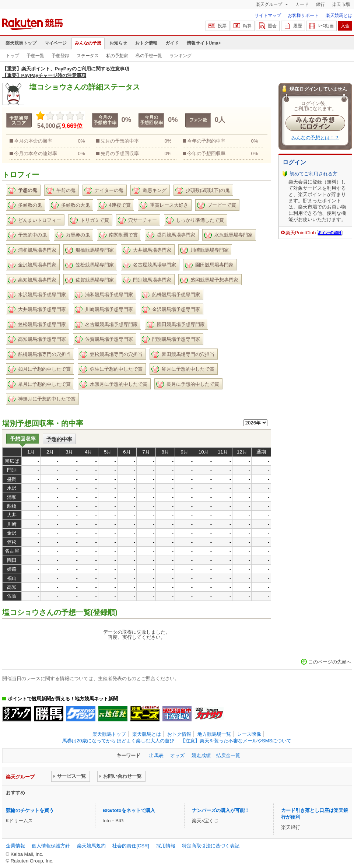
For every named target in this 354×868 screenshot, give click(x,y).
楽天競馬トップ (21, 43)
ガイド (172, 43)
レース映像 (249, 734)
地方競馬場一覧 (214, 734)
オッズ (177, 755)
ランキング (180, 56)
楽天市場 (341, 4)
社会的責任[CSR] (131, 846)
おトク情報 (146, 43)
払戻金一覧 (228, 755)
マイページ (56, 43)
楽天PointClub (301, 233)
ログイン (294, 162)
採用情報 (166, 846)
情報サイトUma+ (204, 43)
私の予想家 (117, 56)
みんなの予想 (88, 43)
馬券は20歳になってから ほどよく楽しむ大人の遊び (118, 741)
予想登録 (60, 56)
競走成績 (201, 755)
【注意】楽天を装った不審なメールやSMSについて (236, 741)
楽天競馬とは (339, 15)
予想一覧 (35, 56)
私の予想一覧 (149, 56)
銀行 (320, 4)
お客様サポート (303, 15)
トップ (13, 56)
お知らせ (118, 43)
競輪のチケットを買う (30, 810)
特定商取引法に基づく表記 (211, 846)
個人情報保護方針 (51, 846)
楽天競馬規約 (91, 846)
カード (302, 4)
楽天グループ (269, 4)
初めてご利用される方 (313, 174)
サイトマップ (268, 15)
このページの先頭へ (330, 662)
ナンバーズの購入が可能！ (221, 810)
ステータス (88, 56)
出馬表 (156, 755)
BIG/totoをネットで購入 (129, 810)
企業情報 (15, 846)
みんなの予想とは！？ (315, 138)
